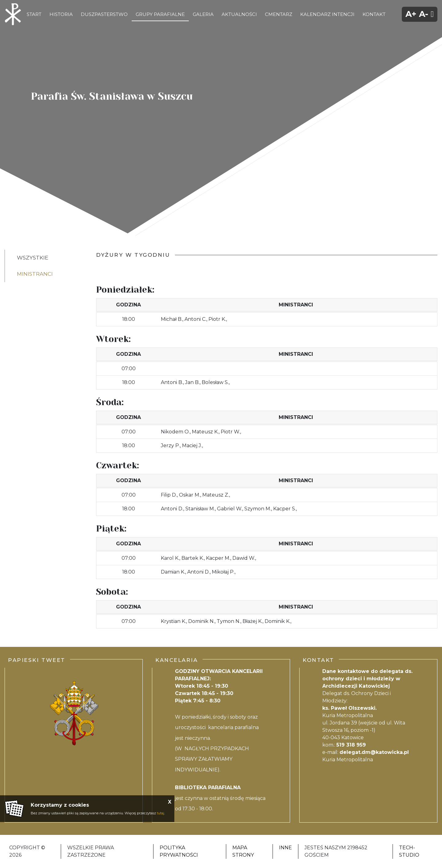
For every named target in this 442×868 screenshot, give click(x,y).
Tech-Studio (409, 851)
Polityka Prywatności (179, 851)
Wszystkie (33, 258)
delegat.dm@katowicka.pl (374, 752)
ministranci (35, 274)
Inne (285, 848)
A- (424, 14)
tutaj (161, 813)
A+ (411, 14)
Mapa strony (243, 851)
